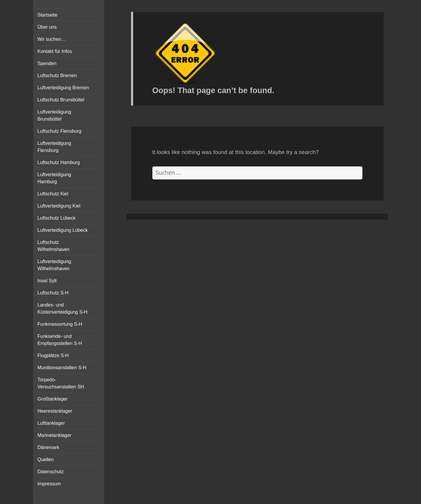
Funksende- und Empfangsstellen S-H (60, 340)
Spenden (47, 63)
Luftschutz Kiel (53, 194)
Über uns (47, 27)
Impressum (49, 484)
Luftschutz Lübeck (57, 218)
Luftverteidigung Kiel (59, 206)
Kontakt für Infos (55, 51)
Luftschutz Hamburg (59, 162)
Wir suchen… (52, 39)
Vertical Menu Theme (269, 226)
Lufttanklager (51, 423)
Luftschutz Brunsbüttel (61, 100)
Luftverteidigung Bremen (63, 88)
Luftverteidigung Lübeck (63, 230)
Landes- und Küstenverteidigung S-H (63, 308)
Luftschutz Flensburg (60, 131)
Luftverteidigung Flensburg (54, 147)
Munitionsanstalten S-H (62, 368)
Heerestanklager (55, 411)
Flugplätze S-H (53, 355)
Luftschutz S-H (53, 293)
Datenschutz (51, 472)
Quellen (46, 460)
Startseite (48, 15)
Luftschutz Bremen (57, 76)
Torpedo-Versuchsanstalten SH (61, 383)
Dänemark (49, 447)
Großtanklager (53, 399)
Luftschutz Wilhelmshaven (54, 246)
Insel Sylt (47, 281)
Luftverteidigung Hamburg (54, 178)
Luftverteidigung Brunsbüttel (54, 115)
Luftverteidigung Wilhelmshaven (54, 265)
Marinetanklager (55, 435)
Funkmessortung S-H (60, 324)
